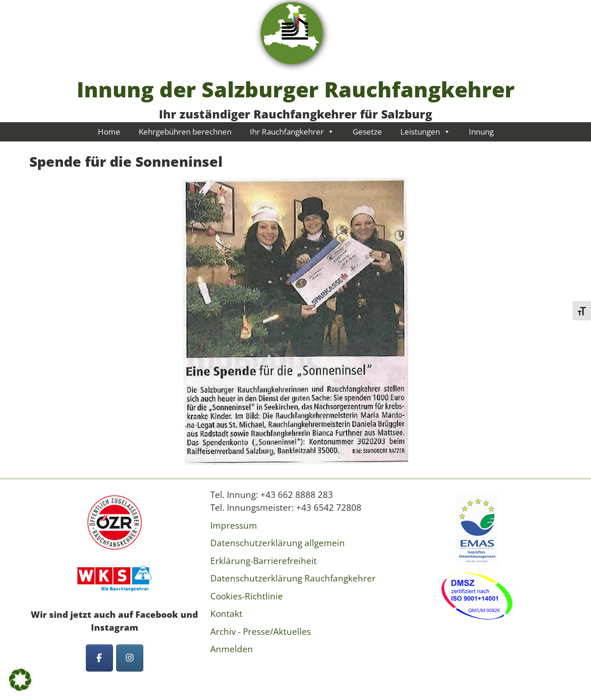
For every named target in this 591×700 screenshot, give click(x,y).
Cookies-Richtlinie (247, 596)
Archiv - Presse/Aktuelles (261, 632)
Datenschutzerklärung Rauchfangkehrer (293, 578)
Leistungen (425, 132)
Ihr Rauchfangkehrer (292, 132)
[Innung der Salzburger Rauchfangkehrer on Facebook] (99, 658)
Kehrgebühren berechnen (185, 132)
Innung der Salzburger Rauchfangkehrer (296, 89)
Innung (481, 132)
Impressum (234, 525)
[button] (20, 680)
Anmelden (232, 649)
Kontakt (226, 614)
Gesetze (367, 132)
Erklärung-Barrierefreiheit (264, 561)
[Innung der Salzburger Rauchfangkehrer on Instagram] (130, 658)
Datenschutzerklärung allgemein (278, 543)
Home (109, 132)
